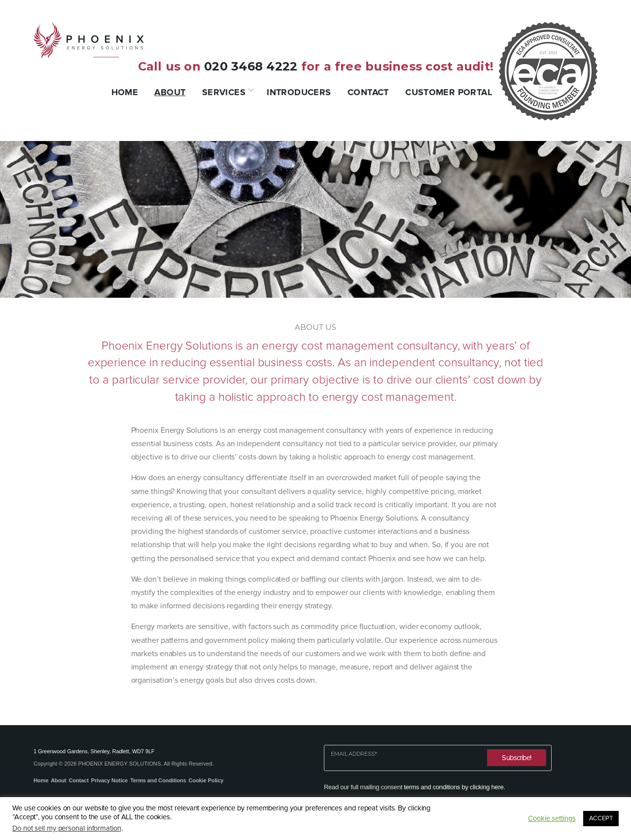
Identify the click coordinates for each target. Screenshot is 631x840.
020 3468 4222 (251, 66)
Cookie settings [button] (552, 819)
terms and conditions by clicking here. (454, 787)
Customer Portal (449, 92)
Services (224, 92)
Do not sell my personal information (67, 828)
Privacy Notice (109, 780)
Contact (368, 92)
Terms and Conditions (158, 780)
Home (125, 92)
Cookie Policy (206, 780)
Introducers (299, 92)
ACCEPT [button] (601, 818)
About (170, 92)
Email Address (354, 754)
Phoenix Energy (89, 40)
